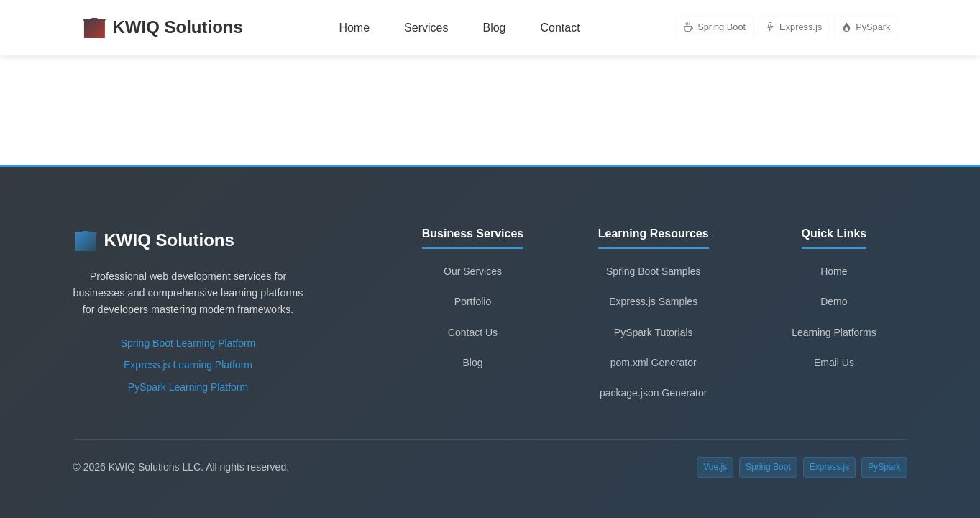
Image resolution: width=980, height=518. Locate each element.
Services (426, 28)
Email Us (834, 363)
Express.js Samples (653, 301)
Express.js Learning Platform (188, 365)
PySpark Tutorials (654, 332)
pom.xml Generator (654, 363)
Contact (560, 28)
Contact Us (473, 332)
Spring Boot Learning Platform (188, 343)
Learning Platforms (834, 332)
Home (354, 28)
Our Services (473, 271)
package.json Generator (653, 393)
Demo (834, 301)
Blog (494, 28)
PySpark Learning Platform (188, 387)
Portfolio (473, 301)
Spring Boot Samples (654, 271)
